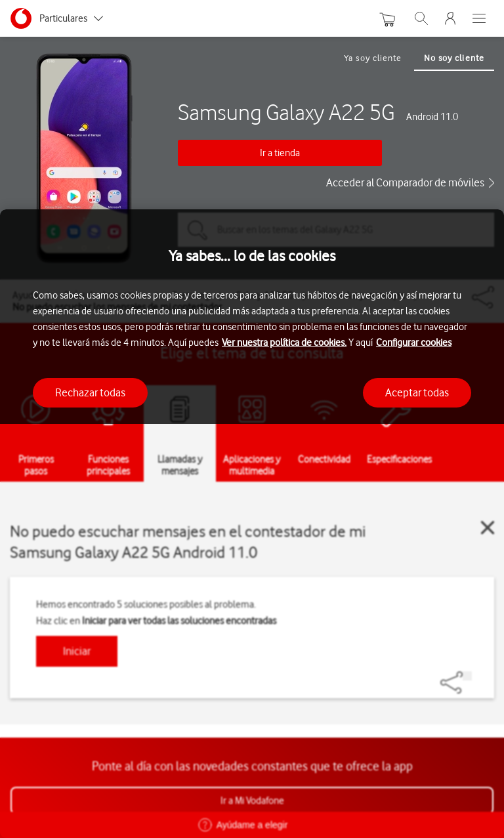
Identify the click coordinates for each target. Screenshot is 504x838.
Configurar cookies (414, 343)
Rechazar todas (90, 392)
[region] (252, 524)
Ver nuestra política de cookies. (284, 343)
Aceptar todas (417, 392)
